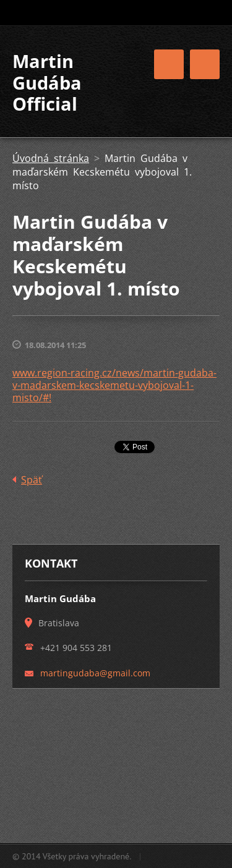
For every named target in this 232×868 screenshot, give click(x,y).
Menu (205, 64)
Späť (32, 480)
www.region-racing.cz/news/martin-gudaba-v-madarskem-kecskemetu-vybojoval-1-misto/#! (114, 385)
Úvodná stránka (51, 158)
